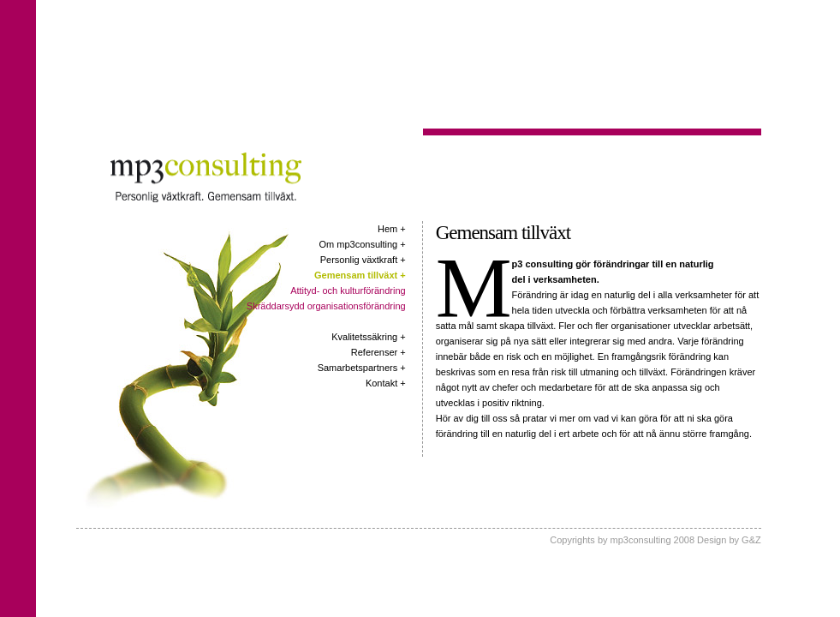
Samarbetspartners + (362, 368)
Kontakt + (386, 383)
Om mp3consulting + (363, 244)
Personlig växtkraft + (363, 260)
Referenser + (378, 352)
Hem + (392, 229)
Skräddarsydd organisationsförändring (326, 306)
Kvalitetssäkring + (369, 337)
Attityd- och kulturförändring (348, 291)
